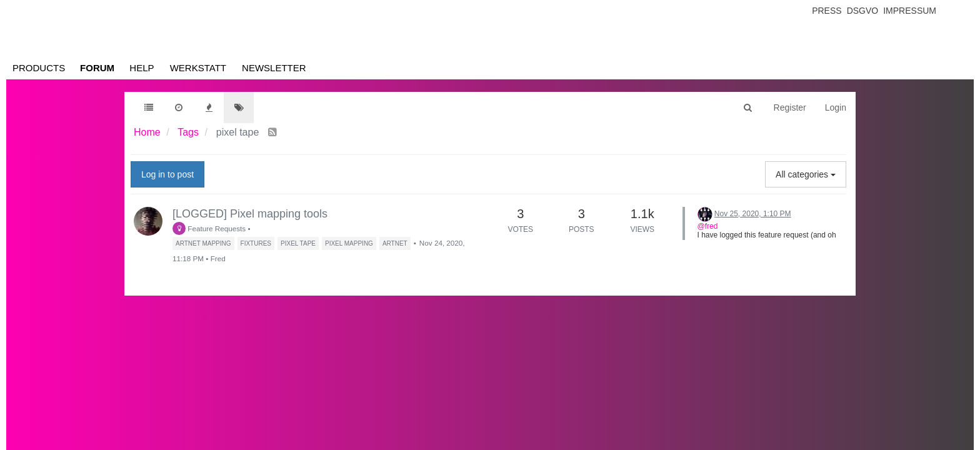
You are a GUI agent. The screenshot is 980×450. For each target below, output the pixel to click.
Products (39, 68)
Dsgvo (863, 11)
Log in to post (167, 174)
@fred (708, 226)
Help (142, 68)
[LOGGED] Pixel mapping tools (250, 214)
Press (827, 11)
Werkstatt (198, 68)
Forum (97, 68)
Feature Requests (209, 228)
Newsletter (274, 68)
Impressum (910, 11)
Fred (218, 258)
